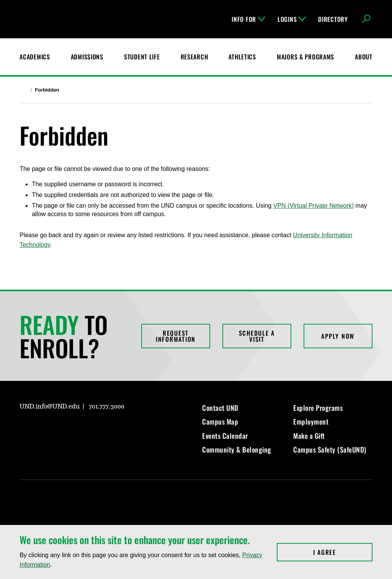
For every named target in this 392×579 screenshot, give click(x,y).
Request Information (176, 336)
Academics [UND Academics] (35, 57)
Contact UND (220, 408)
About (364, 57)
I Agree (343, 552)
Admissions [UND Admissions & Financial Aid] (87, 57)
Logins (292, 19)
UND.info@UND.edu (50, 407)
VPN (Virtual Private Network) (314, 206)
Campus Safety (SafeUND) (330, 449)
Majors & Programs (305, 57)
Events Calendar (225, 436)
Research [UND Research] (194, 57)
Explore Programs (318, 408)
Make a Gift (309, 436)
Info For (248, 19)
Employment (311, 422)
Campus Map (220, 422)
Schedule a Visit (257, 336)
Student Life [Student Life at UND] (142, 57)
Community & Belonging (237, 449)
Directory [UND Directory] (333, 19)
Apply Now (338, 336)
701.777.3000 (107, 407)
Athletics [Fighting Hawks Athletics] (242, 57)
